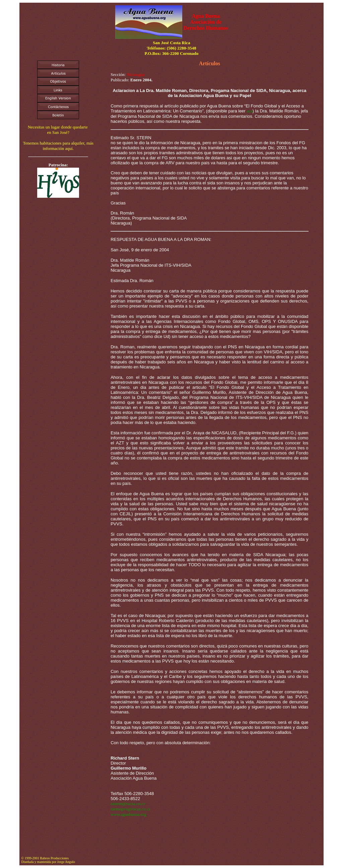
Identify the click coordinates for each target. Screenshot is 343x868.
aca (250, 111)
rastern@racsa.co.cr (128, 804)
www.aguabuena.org (128, 814)
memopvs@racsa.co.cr (130, 809)
